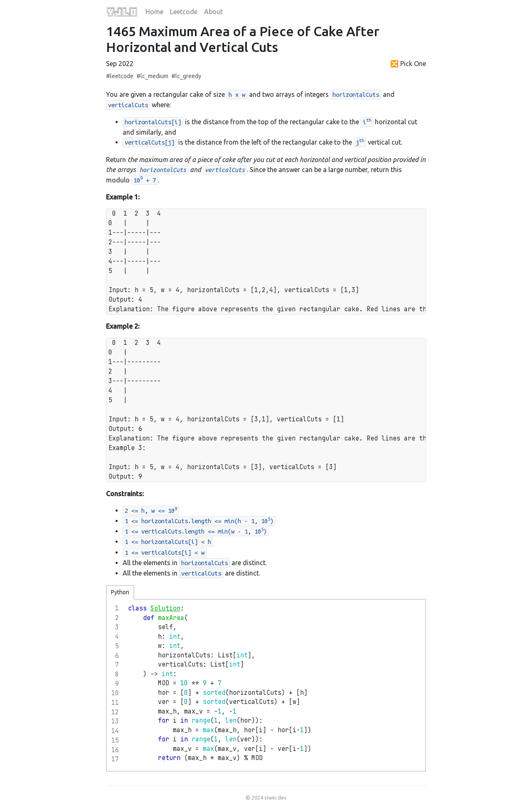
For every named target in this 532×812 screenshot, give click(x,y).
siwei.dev (275, 797)
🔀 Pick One (408, 64)
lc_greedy (188, 76)
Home (154, 12)
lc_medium (154, 76)
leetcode (122, 76)
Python (120, 592)
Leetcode (184, 12)
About (213, 12)
